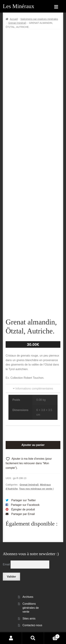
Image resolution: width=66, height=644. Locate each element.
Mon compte (11, 638)
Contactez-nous (32, 625)
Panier (52, 636)
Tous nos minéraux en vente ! (36, 489)
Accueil (14, 19)
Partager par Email (23, 514)
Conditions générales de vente (31, 608)
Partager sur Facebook (25, 505)
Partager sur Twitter (23, 500)
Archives (28, 597)
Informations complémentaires (33, 389)
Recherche (33, 638)
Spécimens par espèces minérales (39, 19)
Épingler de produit (23, 509)
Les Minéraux (19, 6)
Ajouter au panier (33, 445)
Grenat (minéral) (17, 23)
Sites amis (29, 619)
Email (7, 564)
